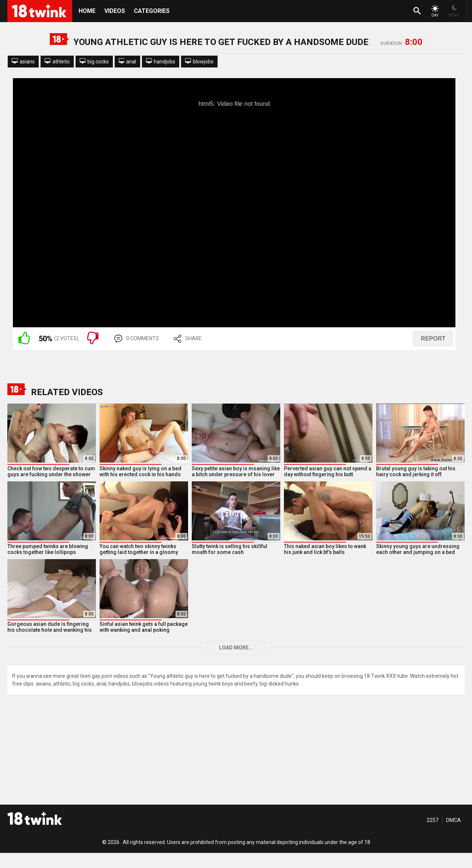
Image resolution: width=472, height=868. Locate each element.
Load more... (236, 648)
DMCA (454, 820)
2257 (433, 820)
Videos (115, 11)
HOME (87, 11)
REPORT (433, 339)
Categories (152, 11)
